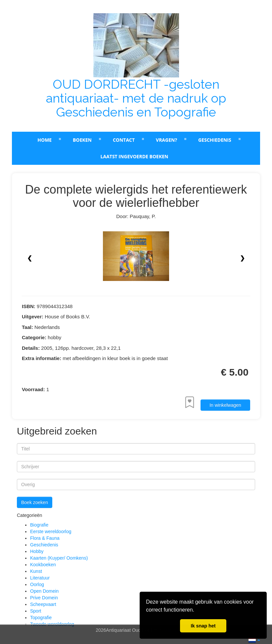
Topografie (41, 618)
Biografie (39, 525)
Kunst (36, 571)
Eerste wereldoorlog (51, 531)
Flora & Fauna (45, 538)
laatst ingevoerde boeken (135, 156)
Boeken (82, 140)
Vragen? (166, 140)
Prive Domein (44, 598)
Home (45, 140)
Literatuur (40, 578)
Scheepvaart (43, 604)
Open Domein (44, 591)
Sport (36, 611)
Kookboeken (43, 565)
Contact (124, 140)
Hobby (37, 551)
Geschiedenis (215, 140)
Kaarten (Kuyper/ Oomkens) (59, 558)
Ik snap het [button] (203, 626)
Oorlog (37, 584)
